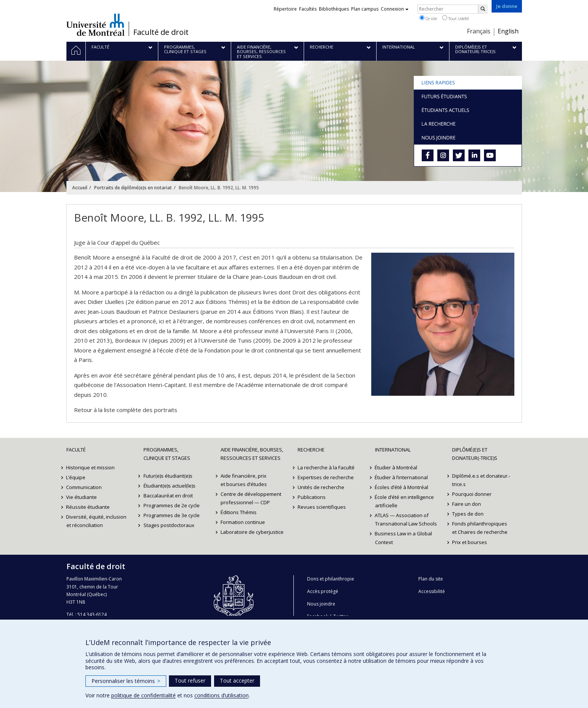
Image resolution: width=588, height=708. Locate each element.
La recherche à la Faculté (326, 467)
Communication (84, 487)
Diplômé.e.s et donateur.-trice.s (481, 480)
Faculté (76, 450)
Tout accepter (237, 680)
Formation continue (243, 522)
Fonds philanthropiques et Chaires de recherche (480, 528)
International (393, 450)
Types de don (468, 514)
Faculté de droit (161, 32)
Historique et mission (91, 467)
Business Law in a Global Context (404, 538)
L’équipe (76, 477)
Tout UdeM (456, 18)
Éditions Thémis (239, 512)
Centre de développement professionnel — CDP (251, 498)
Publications (312, 497)
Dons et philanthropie (331, 579)
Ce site (428, 18)
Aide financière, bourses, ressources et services (252, 454)
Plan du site (431, 579)
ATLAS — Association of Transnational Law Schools (406, 519)
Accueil (80, 188)
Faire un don (467, 504)
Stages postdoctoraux (169, 525)
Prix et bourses (470, 542)
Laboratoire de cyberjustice (252, 532)
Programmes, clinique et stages (167, 454)
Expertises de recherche (326, 477)
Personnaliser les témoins (126, 681)
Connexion (395, 9)
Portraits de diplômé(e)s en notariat (133, 188)
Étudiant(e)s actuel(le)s (169, 486)
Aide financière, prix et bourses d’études (244, 480)
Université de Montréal (95, 25)
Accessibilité (432, 591)
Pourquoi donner (472, 494)
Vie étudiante (82, 497)
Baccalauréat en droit (168, 496)
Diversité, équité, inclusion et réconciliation (97, 521)
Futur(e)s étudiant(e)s (168, 476)
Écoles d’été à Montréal (402, 487)
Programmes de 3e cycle (172, 515)
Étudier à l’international (402, 477)
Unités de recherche (321, 487)
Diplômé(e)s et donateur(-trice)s (475, 454)
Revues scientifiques (322, 507)
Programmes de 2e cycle (172, 505)
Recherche (311, 450)
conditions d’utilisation (221, 695)
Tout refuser (190, 680)
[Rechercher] (483, 9)
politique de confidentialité (143, 695)
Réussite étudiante (88, 507)
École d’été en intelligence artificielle (405, 501)
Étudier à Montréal (396, 467)
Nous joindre (321, 604)
